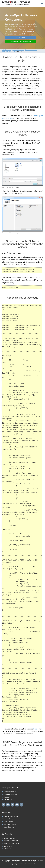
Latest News (8, 800)
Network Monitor (9, 838)
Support (6, 797)
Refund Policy (8, 822)
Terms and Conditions (11, 816)
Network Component (11, 841)
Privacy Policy (8, 819)
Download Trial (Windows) (21, 43)
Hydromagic (8, 846)
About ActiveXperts (10, 792)
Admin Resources (9, 827)
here (35, 729)
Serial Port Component (11, 843)
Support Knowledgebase (12, 824)
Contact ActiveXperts (11, 794)
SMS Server (7, 849)
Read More (21, 39)
